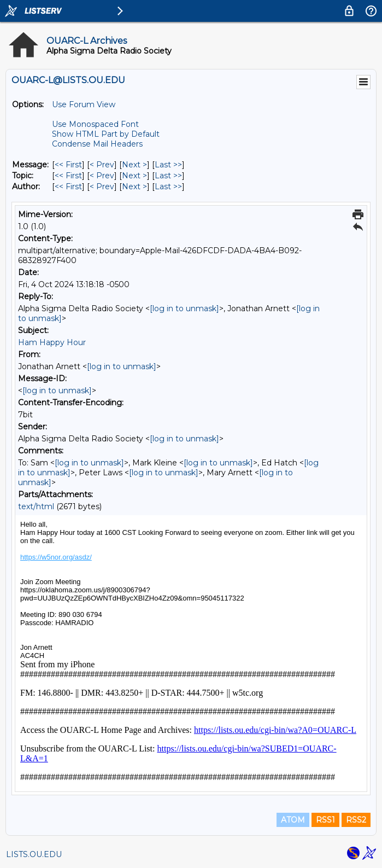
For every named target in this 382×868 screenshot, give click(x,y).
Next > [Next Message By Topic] (134, 176)
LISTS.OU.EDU (34, 854)
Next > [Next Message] (134, 165)
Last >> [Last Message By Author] (168, 187)
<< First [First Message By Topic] (68, 176)
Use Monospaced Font (95, 124)
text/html (36, 506)
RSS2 (356, 820)
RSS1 (325, 820)
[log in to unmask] (184, 308)
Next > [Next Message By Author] (134, 187)
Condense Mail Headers (97, 144)
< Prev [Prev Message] (102, 165)
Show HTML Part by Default (106, 134)
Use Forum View (84, 104)
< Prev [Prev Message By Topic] (102, 176)
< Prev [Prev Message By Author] (102, 187)
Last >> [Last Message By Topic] (168, 176)
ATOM (293, 820)
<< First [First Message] (68, 165)
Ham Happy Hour (52, 342)
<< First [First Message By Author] (68, 187)
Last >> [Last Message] (168, 165)
